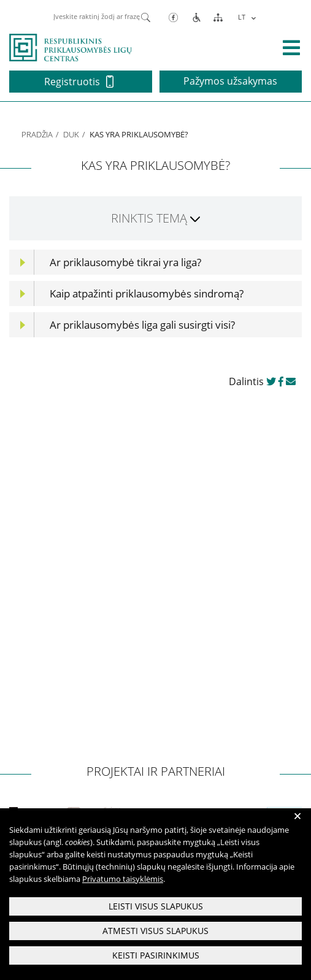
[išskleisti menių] (291, 48)
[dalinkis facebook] (281, 381)
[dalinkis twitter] (271, 381)
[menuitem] (246, 17)
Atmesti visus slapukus (155, 931)
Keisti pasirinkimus (156, 955)
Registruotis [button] (79, 82)
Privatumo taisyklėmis (123, 879)
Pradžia (37, 134)
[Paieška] (146, 17)
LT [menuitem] (242, 17)
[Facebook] (173, 17)
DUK (71, 134)
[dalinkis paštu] (291, 381)
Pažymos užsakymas (230, 81)
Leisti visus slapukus (156, 906)
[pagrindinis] (71, 47)
